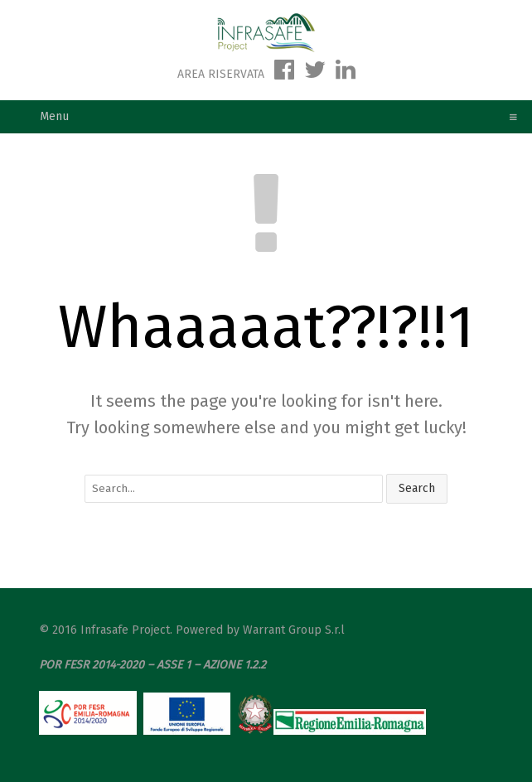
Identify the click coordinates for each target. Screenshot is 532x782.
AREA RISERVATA (222, 74)
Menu (273, 116)
